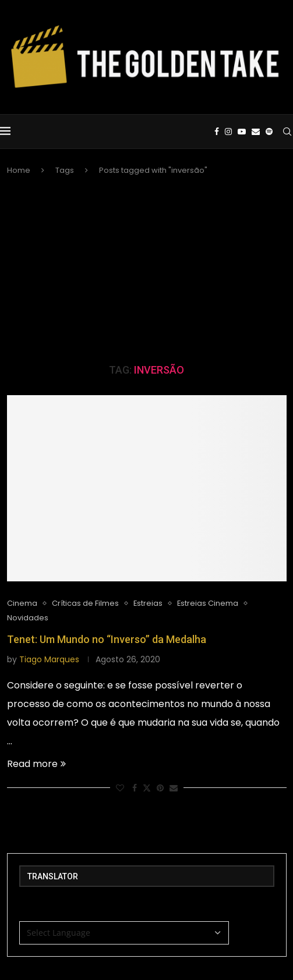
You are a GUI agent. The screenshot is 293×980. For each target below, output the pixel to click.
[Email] (256, 132)
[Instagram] (228, 132)
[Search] (287, 132)
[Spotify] (269, 132)
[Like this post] (120, 788)
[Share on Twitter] (147, 788)
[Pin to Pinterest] (160, 788)
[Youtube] (242, 132)
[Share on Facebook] (135, 788)
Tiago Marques (49, 659)
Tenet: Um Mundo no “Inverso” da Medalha (107, 639)
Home (19, 170)
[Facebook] (217, 132)
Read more (36, 764)
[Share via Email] (174, 788)
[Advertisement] (146, 270)
